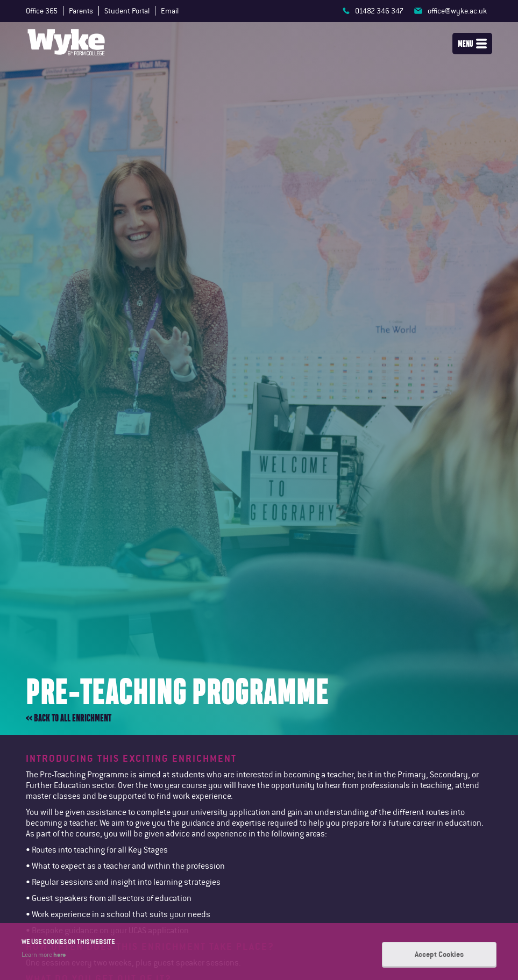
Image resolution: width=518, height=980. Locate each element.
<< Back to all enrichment (69, 718)
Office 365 (42, 11)
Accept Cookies (439, 954)
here (59, 954)
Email (170, 11)
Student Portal (127, 11)
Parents (81, 11)
